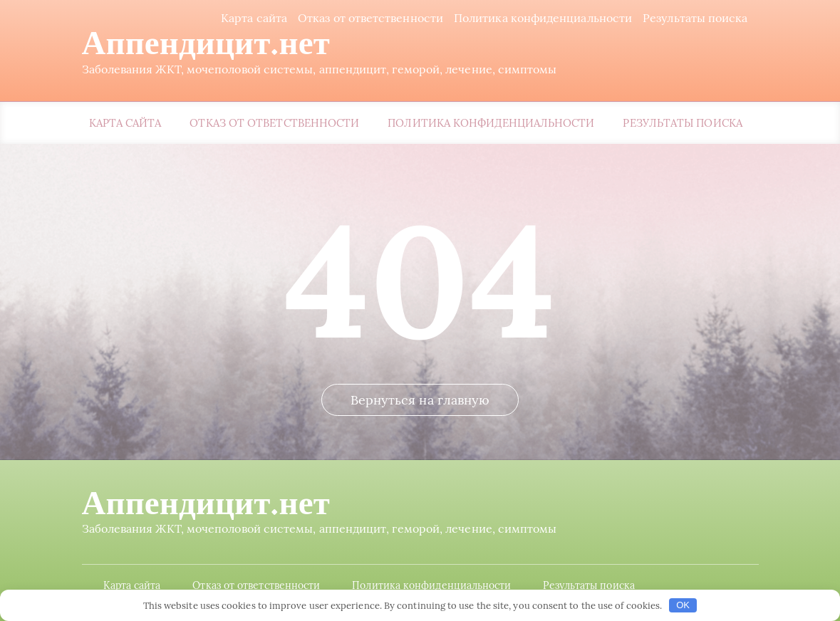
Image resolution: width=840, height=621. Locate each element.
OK (683, 605)
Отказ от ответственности (370, 18)
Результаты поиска (695, 18)
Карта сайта (254, 18)
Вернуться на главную (420, 400)
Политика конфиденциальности (543, 18)
